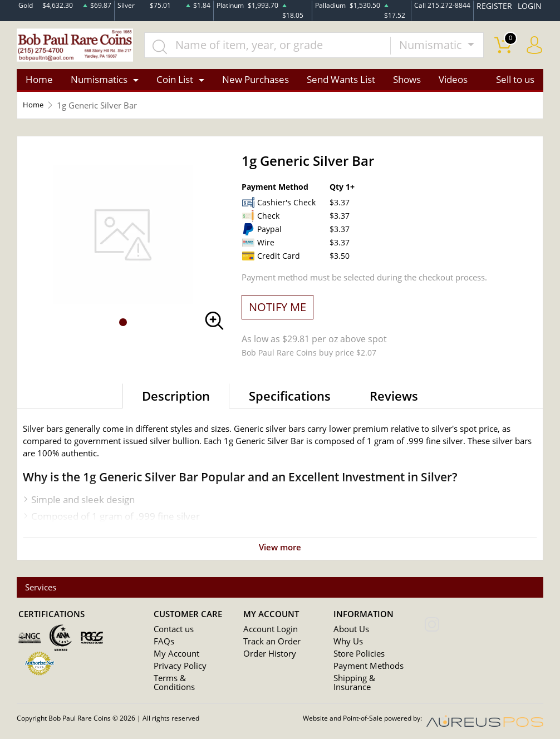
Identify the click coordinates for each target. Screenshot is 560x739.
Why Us (346, 649)
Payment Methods (364, 673)
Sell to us (515, 85)
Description (176, 401)
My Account (173, 661)
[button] (123, 328)
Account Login (267, 637)
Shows (407, 85)
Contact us (171, 637)
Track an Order (268, 649)
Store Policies (355, 661)
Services (44, 594)
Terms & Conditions (186, 686)
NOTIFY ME (277, 312)
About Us (349, 637)
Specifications (290, 401)
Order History (266, 661)
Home (39, 85)
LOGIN (532, 5)
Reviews (394, 401)
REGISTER (501, 5)
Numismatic (432, 48)
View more (280, 553)
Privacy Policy (176, 673)
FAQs (162, 649)
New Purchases (256, 85)
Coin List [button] (175, 85)
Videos (453, 85)
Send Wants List (341, 85)
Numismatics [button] (99, 85)
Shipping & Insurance (369, 686)
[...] (279, 48)
